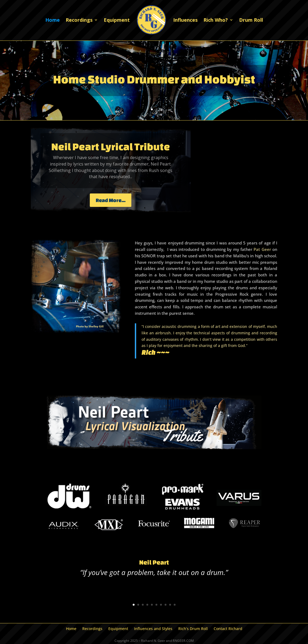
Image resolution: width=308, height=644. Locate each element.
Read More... (111, 200)
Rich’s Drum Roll (193, 629)
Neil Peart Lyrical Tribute (111, 147)
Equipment (117, 20)
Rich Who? (216, 20)
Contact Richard (228, 629)
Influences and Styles (153, 629)
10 (175, 605)
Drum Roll (251, 20)
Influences (185, 20)
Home (53, 20)
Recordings (79, 20)
